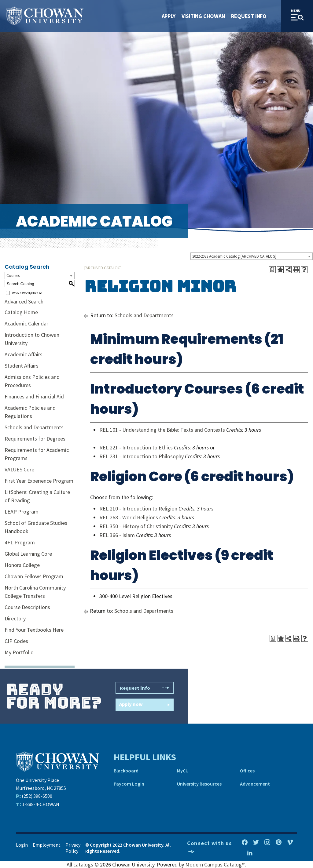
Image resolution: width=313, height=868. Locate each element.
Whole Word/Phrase (27, 293)
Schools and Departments (34, 427)
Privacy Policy (73, 848)
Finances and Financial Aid (34, 396)
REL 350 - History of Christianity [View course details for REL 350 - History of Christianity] (136, 526)
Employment (47, 845)
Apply (169, 16)
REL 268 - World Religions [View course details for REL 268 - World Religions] (129, 517)
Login (22, 845)
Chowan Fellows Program (34, 576)
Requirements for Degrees (35, 439)
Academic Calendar (26, 323)
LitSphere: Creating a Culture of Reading (37, 496)
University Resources (199, 784)
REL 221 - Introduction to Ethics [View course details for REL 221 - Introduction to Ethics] (136, 447)
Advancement (255, 784)
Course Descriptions (27, 607)
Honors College (22, 565)
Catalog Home (21, 312)
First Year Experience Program (39, 481)
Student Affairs (22, 366)
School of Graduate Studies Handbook (36, 527)
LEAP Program (22, 512)
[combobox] (252, 256)
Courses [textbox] (13, 276)
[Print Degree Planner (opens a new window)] (272, 270)
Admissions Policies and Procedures (32, 381)
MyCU (183, 771)
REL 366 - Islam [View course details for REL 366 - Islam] (117, 535)
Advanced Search (24, 301)
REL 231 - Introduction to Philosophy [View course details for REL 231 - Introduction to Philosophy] (142, 456)
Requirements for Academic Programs (37, 454)
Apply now (145, 705)
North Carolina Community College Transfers (35, 592)
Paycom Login (129, 784)
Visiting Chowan (203, 16)
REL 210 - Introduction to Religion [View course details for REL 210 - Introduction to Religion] (138, 508)
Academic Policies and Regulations (30, 412)
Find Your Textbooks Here (34, 630)
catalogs (83, 864)
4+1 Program (20, 542)
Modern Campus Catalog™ (215, 864)
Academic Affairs (24, 354)
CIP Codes (16, 641)
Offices (247, 771)
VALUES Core (19, 469)
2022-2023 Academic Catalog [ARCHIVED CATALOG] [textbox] (234, 256)
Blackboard (126, 771)
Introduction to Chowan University (32, 339)
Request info (145, 688)
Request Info (249, 16)
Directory (15, 618)
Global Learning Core (28, 554)
